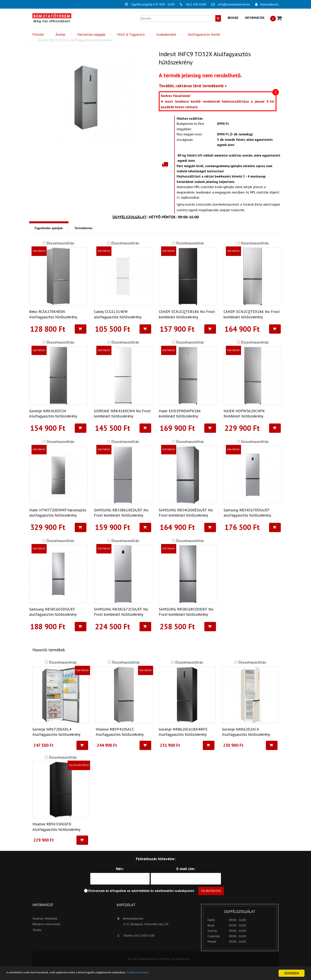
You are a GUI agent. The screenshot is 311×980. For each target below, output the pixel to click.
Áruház (233, 18)
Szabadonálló (166, 34)
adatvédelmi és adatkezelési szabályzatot (163, 891)
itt (178, 197)
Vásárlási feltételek (45, 919)
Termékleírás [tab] (83, 228)
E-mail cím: (186, 869)
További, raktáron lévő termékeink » (193, 86)
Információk (255, 18)
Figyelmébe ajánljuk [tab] (48, 228)
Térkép (37, 930)
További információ (177, 974)
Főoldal (38, 34)
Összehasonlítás (60, 243)
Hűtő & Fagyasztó (131, 34)
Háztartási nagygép (91, 34)
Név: (120, 869)
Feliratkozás (211, 891)
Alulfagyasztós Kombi (204, 34)
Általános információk (46, 924)
